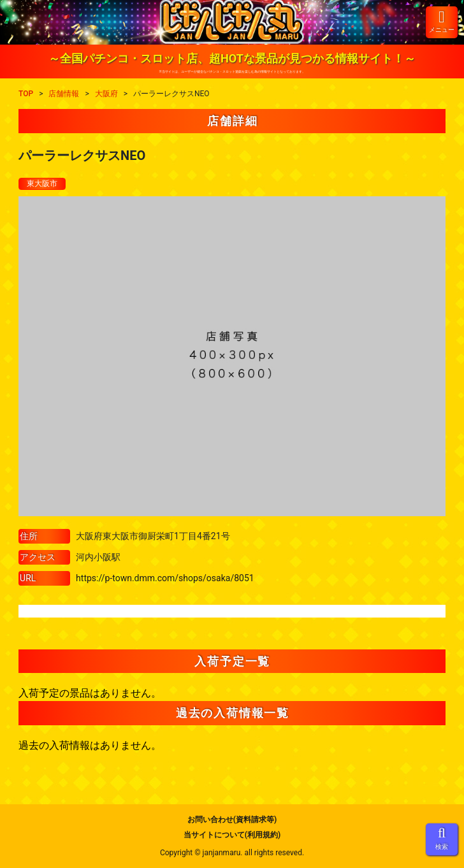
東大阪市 (42, 184)
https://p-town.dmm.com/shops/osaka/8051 (165, 578)
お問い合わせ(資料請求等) (232, 820)
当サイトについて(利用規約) (232, 835)
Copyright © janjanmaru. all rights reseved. (232, 853)
